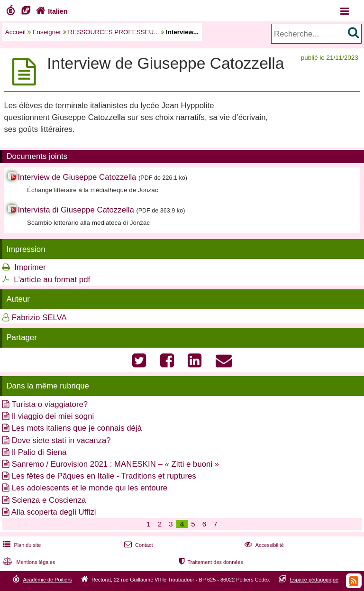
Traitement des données (210, 562)
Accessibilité (263, 545)
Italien (51, 11)
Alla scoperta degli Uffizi (54, 512)
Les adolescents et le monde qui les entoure (90, 488)
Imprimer (30, 267)
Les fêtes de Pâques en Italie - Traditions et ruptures (104, 476)
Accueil (15, 32)
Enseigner (47, 32)
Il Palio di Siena (39, 452)
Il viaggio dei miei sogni (53, 416)
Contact (138, 545)
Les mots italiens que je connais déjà (77, 428)
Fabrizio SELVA (39, 318)
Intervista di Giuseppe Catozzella (76, 210)
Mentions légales (28, 562)
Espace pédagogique (314, 580)
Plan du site (21, 545)
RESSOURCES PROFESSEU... (114, 32)
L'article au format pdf (52, 280)
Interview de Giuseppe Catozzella (77, 177)
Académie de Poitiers (47, 580)
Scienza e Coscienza (49, 500)
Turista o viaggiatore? (50, 404)
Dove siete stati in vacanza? (61, 440)
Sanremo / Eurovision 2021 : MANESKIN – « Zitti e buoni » (115, 464)
